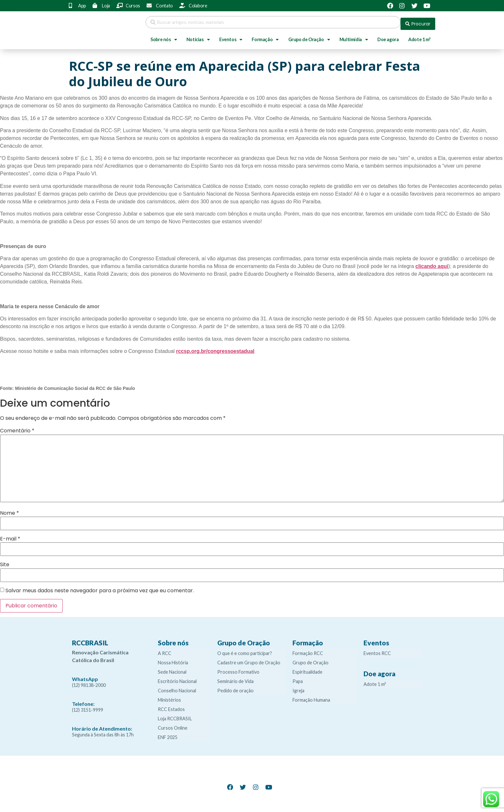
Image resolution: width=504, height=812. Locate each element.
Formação (265, 36)
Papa (298, 678)
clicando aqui (432, 263)
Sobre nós (164, 36)
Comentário (17, 428)
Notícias (198, 36)
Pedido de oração (235, 687)
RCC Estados (171, 706)
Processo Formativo (238, 669)
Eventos (231, 36)
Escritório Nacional (177, 678)
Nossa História (173, 659)
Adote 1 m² (419, 36)
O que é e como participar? (245, 650)
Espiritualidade (307, 669)
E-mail (10, 536)
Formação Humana (311, 697)
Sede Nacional (172, 669)
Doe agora (388, 36)
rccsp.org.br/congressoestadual (215, 348)
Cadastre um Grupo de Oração (249, 659)
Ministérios (169, 697)
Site (5, 561)
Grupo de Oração (309, 36)
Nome (9, 510)
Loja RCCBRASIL (175, 715)
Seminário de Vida (235, 678)
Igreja (298, 687)
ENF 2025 (168, 734)
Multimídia (354, 36)
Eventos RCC (377, 650)
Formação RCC (308, 650)
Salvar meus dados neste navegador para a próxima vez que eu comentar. (100, 587)
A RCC (165, 650)
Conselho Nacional (177, 687)
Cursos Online (173, 725)
